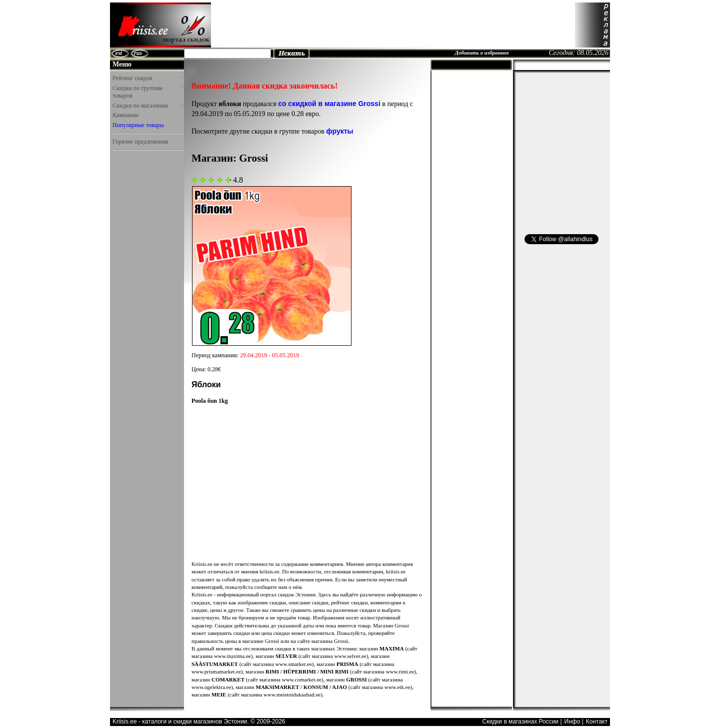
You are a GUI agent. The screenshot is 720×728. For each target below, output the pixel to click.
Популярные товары (138, 125)
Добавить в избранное (482, 53)
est (119, 53)
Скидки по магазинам (147, 106)
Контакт (597, 721)
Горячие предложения (140, 142)
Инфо (572, 721)
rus (138, 53)
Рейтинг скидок (147, 78)
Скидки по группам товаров (147, 92)
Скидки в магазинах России (520, 721)
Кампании (125, 115)
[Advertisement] (393, 25)
